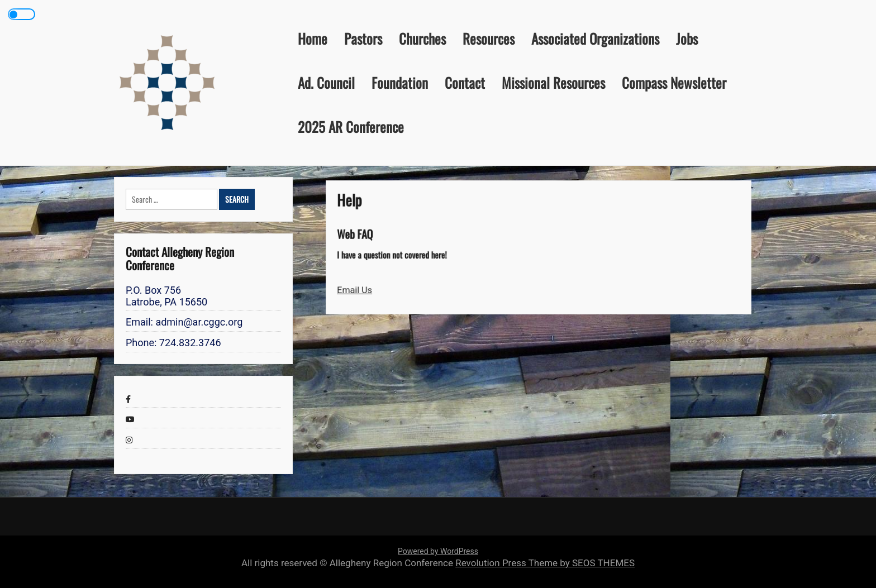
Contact (465, 82)
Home (313, 38)
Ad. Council (326, 82)
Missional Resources (553, 82)
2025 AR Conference (351, 126)
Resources (489, 38)
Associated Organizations (595, 38)
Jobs (687, 38)
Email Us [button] (361, 289)
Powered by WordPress (438, 551)
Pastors (363, 38)
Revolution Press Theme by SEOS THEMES (545, 563)
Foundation (400, 82)
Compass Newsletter (674, 82)
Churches (422, 38)
